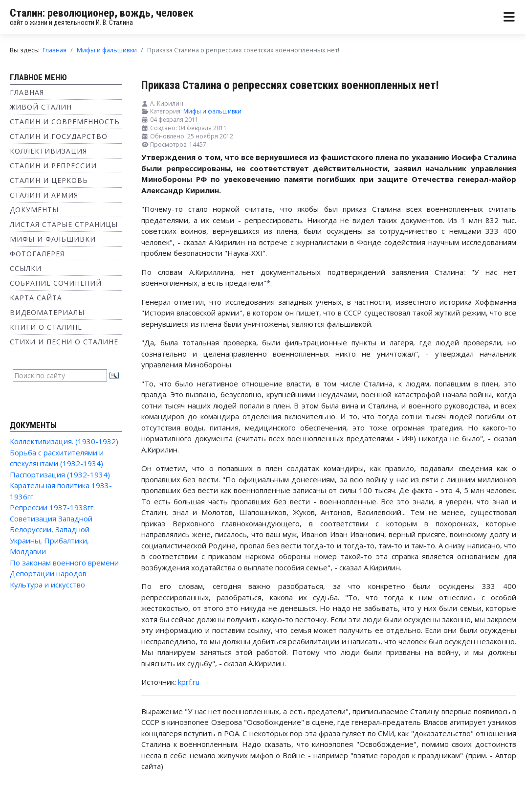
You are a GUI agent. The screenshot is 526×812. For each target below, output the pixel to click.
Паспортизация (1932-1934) (60, 474)
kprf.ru (189, 682)
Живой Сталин (41, 107)
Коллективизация (48, 151)
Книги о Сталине (46, 327)
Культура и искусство (47, 585)
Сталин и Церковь (49, 180)
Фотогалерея (37, 254)
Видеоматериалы (47, 312)
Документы (34, 210)
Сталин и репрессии (53, 166)
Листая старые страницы (64, 224)
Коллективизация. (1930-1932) (64, 441)
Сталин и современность (65, 122)
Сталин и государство (59, 136)
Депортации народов (48, 573)
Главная (27, 92)
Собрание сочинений (56, 283)
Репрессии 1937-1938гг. (52, 507)
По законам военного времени (64, 563)
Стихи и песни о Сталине (64, 342)
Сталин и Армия (44, 195)
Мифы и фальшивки (53, 239)
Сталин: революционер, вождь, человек (102, 13)
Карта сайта (36, 298)
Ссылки (26, 268)
